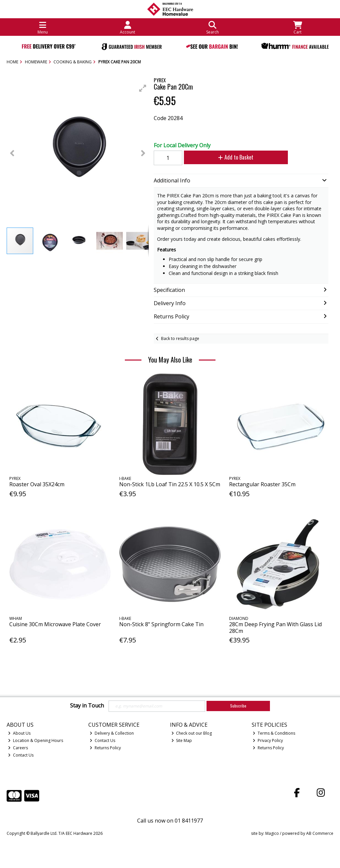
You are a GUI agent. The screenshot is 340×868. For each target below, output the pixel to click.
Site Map (182, 740)
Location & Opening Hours (36, 740)
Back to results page (180, 338)
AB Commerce (320, 833)
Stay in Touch (87, 706)
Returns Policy (105, 748)
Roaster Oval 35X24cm (37, 484)
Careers (18, 748)
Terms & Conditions (274, 733)
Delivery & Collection (112, 733)
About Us (19, 733)
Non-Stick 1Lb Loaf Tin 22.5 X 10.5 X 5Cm (170, 484)
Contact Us (21, 755)
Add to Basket (236, 157)
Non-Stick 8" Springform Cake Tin (161, 624)
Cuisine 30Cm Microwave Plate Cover (55, 624)
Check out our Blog (192, 733)
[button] (143, 88)
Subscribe (238, 706)
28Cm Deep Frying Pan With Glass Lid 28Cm (275, 627)
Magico (272, 833)
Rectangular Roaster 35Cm (262, 484)
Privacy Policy (268, 740)
